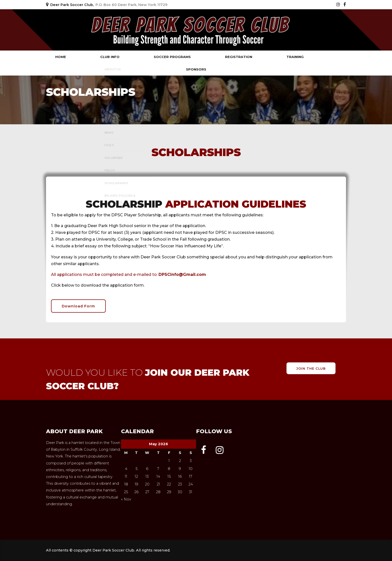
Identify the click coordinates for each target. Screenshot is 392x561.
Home (61, 57)
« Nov (126, 499)
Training (295, 57)
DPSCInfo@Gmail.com (182, 274)
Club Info (110, 57)
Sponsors (196, 69)
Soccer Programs (172, 57)
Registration (239, 57)
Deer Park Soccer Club (94, 30)
